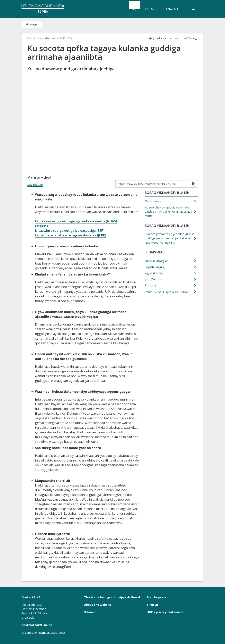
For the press (157, 597)
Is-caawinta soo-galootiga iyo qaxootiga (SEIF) (70, 231)
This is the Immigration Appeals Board (112, 597)
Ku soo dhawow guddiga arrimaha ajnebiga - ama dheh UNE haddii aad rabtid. (168, 212)
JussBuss (41, 226)
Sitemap (90, 612)
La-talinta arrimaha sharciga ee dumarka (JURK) (71, 235)
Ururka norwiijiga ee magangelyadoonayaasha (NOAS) (76, 221)
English (172, 9)
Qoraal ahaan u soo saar (164, 38)
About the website (98, 605)
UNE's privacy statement (165, 612)
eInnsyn (152, 605)
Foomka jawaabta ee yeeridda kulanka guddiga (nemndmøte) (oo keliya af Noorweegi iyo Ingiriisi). (170, 238)
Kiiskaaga (31, 24)
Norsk (150, 9)
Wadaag (191, 38)
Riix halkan (35, 185)
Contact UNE (31, 597)
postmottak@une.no (37, 625)
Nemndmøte (153, 201)
